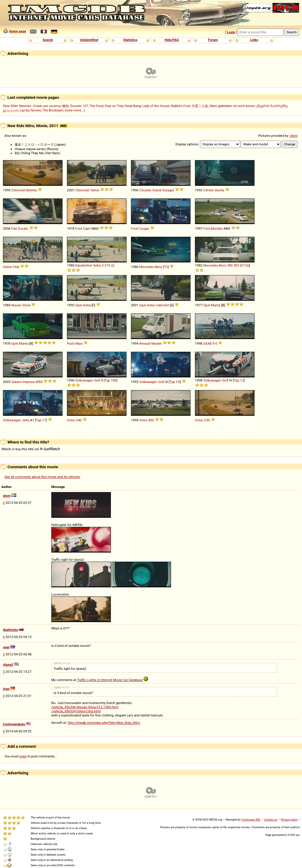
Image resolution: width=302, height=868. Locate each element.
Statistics (130, 40)
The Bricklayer (53, 110)
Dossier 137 (79, 106)
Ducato (23, 228)
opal (6, 647)
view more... (75, 110)
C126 (245, 265)
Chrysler (145, 190)
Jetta (26, 420)
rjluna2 (8, 665)
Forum (213, 40)
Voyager (168, 190)
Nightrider (10, 630)
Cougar (144, 228)
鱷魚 (65, 106)
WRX (39, 382)
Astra (87, 305)
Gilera (7, 267)
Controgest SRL (251, 819)
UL (113, 265)
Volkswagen (84, 380)
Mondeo (217, 228)
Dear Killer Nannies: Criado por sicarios (32, 106)
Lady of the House (156, 106)
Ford (79, 228)
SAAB (207, 343)
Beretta (32, 190)
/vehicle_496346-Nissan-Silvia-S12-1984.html (85, 707)
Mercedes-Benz (151, 267)
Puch (71, 343)
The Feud (97, 106)
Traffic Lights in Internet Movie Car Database (110, 680)
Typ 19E (111, 380)
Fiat (14, 228)
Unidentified (89, 40)
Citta (16, 267)
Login (231, 32)
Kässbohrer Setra (88, 265)
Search (48, 40)
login (23, 756)
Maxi (79, 343)
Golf (97, 380)
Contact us (271, 819)
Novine (36, 110)
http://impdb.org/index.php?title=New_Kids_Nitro (104, 723)
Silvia (26, 305)
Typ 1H (175, 382)
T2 (166, 267)
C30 (207, 420)
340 (79, 420)
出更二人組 (200, 106)
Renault (145, 343)
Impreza (29, 382)
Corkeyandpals (14, 724)
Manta (216, 305)
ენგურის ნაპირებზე (272, 106)
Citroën (209, 190)
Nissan (16, 305)
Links (254, 40)
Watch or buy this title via (31, 449)
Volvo (71, 420)
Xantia (219, 190)
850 (151, 420)
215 (107, 265)
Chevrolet (18, 190)
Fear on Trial (114, 106)
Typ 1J (239, 380)
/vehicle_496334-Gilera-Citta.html (76, 711)
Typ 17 (41, 420)
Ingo (6, 689)
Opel (79, 305)
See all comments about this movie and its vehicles (42, 477)
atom (294, 136)
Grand (157, 190)
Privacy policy (289, 819)
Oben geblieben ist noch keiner (232, 106)
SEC (237, 265)
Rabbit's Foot (180, 106)
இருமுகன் (10, 110)
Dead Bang (133, 106)
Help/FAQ (172, 40)
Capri (87, 228)
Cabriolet (162, 305)
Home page (17, 31)
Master (156, 343)
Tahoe (95, 190)
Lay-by (24, 110)
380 (230, 265)
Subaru (17, 382)
